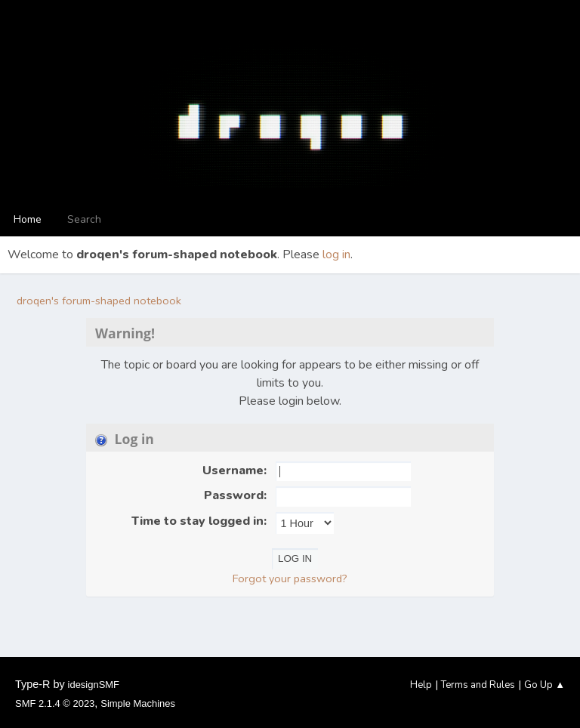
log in (336, 254)
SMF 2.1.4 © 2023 (55, 703)
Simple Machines (138, 703)
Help (421, 685)
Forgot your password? (290, 578)
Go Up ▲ (545, 685)
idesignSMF (94, 685)
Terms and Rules (478, 685)
